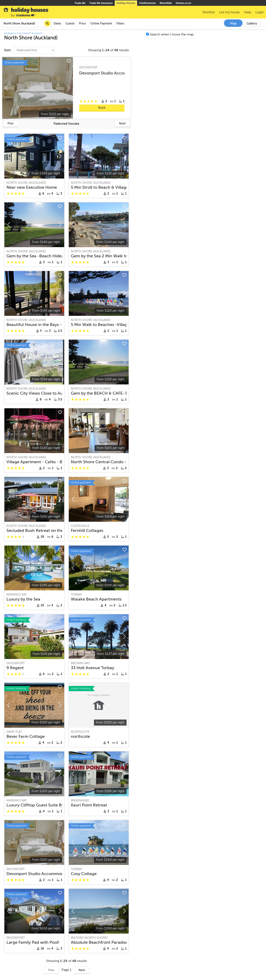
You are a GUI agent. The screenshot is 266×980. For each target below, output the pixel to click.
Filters (120, 24)
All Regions (10, 33)
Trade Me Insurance (101, 3)
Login (260, 12)
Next (122, 123)
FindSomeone (147, 3)
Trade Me (80, 3)
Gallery (252, 23)
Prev (10, 123)
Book (102, 108)
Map (233, 23)
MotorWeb (166, 3)
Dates (57, 24)
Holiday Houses (126, 3)
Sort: (8, 50)
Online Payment (101, 24)
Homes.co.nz (183, 3)
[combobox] (27, 23)
